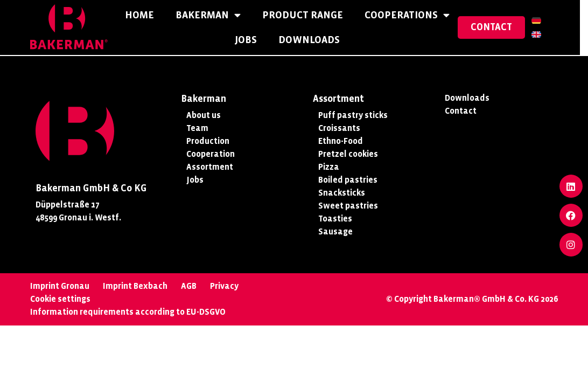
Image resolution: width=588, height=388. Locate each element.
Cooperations (411, 16)
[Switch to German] (544, 21)
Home (143, 16)
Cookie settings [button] (60, 299)
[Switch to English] (544, 35)
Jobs (250, 40)
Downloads (313, 40)
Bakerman (212, 16)
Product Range (306, 16)
